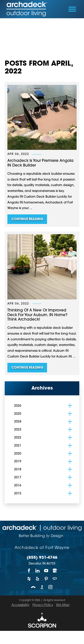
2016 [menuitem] (18, 486)
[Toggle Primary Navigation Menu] (72, 9)
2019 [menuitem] (18, 462)
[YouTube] (46, 570)
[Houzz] (29, 579)
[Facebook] (29, 570)
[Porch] (33, 587)
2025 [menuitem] (18, 414)
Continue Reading (27, 219)
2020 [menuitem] (18, 454)
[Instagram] (51, 587)
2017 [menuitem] (18, 478)
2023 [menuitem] (18, 430)
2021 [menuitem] (18, 446)
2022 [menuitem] (18, 438)
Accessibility (20, 605)
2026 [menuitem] (18, 406)
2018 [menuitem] (18, 470)
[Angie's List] (55, 579)
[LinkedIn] (38, 570)
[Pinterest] (46, 579)
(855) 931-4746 (42, 558)
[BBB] (42, 587)
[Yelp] (38, 579)
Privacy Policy (43, 605)
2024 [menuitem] (18, 422)
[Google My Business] (55, 570)
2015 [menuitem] (18, 494)
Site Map (63, 605)
